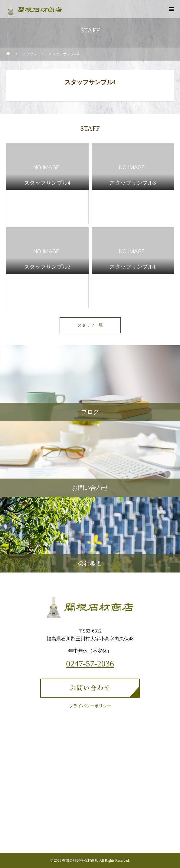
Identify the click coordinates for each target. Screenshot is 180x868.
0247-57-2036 (90, 664)
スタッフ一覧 (90, 325)
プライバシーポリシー (90, 706)
